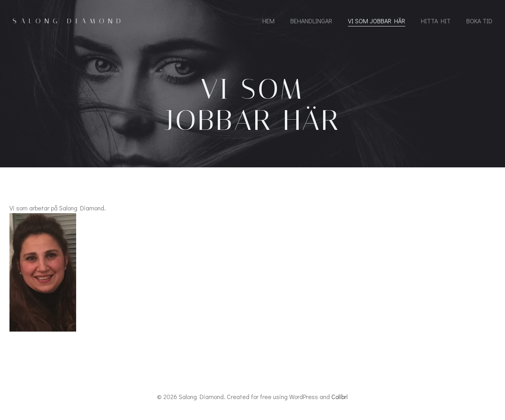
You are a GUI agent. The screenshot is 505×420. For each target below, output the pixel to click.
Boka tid (479, 21)
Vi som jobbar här (377, 21)
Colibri (340, 397)
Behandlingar (311, 21)
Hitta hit (436, 21)
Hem (268, 21)
